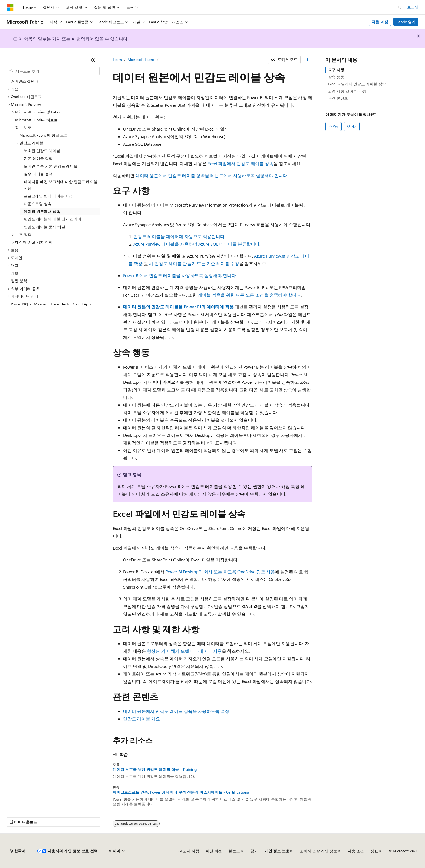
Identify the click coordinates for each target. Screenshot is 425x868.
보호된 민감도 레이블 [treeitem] (42, 151)
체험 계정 (380, 22)
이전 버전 (214, 851)
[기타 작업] (308, 60)
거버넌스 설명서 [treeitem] (25, 81)
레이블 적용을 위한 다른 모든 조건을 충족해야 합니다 (249, 295)
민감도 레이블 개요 (141, 719)
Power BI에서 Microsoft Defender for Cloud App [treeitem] (51, 304)
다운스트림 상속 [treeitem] (38, 204)
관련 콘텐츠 (338, 98)
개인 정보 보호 (277, 851)
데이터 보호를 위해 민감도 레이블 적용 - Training (155, 769)
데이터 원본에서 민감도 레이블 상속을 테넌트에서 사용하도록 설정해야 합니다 (211, 175)
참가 (254, 851)
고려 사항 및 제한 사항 (347, 91)
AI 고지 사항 (189, 851)
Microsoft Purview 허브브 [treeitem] (36, 120)
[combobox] (53, 71)
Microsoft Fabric (141, 59)
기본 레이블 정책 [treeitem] (38, 158)
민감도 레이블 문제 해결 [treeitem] (44, 227)
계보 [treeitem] (15, 273)
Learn (117, 59)
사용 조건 (356, 851)
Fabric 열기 (406, 22)
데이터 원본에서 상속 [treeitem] (42, 211)
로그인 (413, 7)
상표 (374, 851)
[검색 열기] (400, 7)
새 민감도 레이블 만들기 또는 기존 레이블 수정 (194, 263)
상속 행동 (336, 77)
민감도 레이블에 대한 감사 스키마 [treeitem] (53, 219)
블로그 (234, 851)
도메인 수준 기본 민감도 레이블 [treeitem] (51, 166)
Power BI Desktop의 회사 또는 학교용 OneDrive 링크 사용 (220, 572)
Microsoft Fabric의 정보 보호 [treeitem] (44, 135)
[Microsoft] (10, 7)
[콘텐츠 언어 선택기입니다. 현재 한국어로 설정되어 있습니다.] (18, 851)
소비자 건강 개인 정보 (318, 851)
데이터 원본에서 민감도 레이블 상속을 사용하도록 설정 (176, 711)
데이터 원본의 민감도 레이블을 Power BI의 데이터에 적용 (178, 307)
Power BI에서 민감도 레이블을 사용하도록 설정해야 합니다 (179, 275)
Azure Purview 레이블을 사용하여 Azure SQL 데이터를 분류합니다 (196, 244)
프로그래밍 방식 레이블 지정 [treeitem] (48, 196)
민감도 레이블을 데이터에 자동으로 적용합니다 (179, 236)
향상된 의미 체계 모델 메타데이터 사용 (184, 651)
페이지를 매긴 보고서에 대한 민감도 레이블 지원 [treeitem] (61, 185)
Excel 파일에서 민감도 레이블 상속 (241, 163)
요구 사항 (336, 70)
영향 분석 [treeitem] (19, 281)
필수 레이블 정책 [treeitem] (38, 174)
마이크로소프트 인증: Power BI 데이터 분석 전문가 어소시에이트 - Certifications (181, 792)
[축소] (93, 60)
